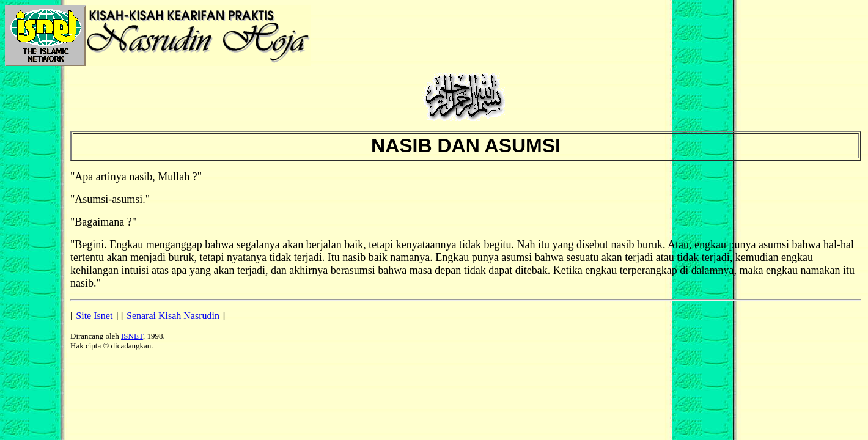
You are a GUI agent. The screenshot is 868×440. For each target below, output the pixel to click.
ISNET (132, 336)
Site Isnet (94, 316)
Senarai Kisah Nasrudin (173, 316)
